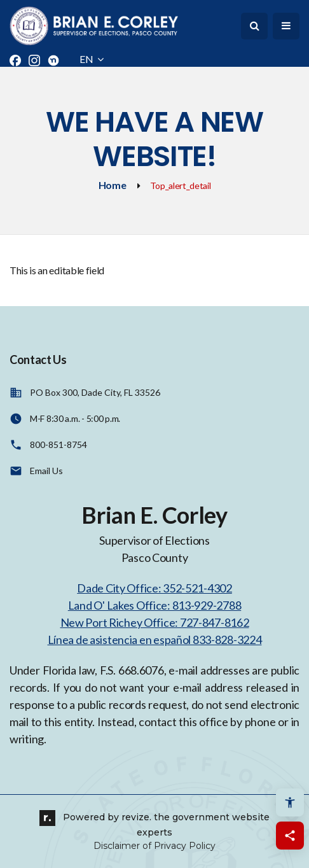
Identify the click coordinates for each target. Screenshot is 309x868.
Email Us (46, 471)
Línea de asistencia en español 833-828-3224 (155, 640)
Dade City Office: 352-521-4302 (154, 588)
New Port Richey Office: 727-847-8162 (155, 622)
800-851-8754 (58, 444)
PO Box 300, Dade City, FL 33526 (95, 392)
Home (113, 185)
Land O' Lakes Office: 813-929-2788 (154, 605)
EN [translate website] (92, 59)
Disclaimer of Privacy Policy (154, 846)
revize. (136, 817)
